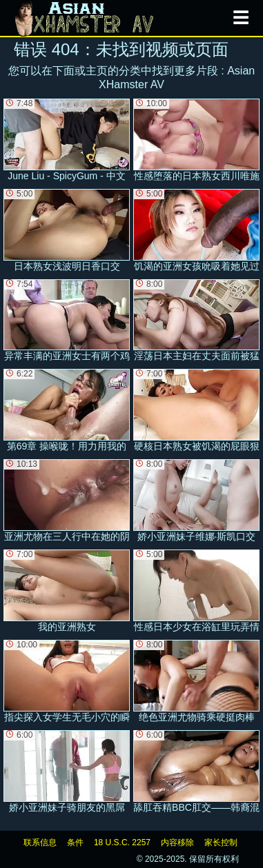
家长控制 (221, 842)
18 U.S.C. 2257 (122, 842)
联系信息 (40, 842)
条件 (75, 842)
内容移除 (177, 842)
